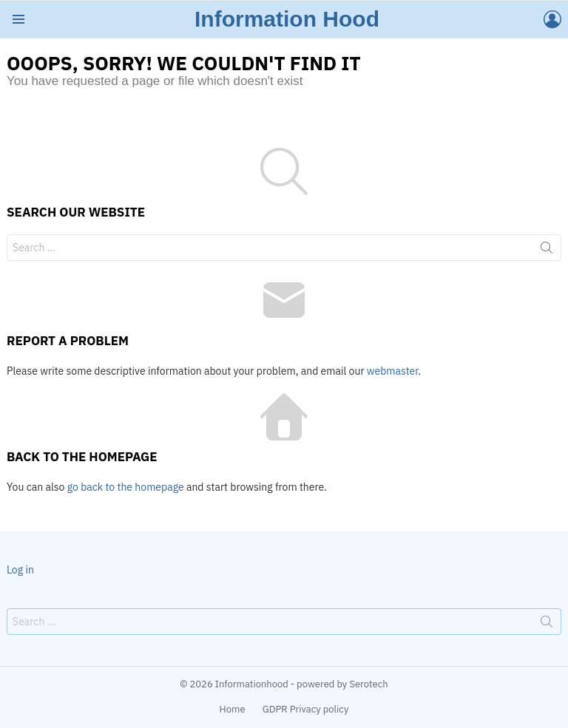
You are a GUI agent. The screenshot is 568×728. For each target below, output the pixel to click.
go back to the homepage (126, 487)
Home (233, 710)
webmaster (392, 371)
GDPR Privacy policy (306, 710)
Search (547, 251)
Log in (20, 570)
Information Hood (287, 19)
